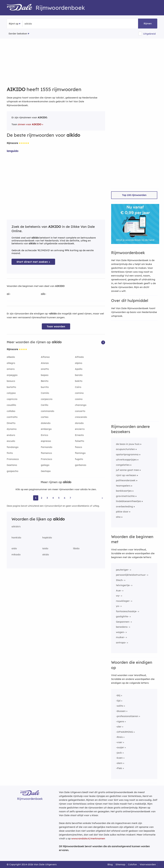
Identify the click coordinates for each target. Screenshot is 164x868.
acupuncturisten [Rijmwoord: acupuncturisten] (125, 449)
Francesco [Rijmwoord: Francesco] (13, 459)
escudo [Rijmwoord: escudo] (11, 441)
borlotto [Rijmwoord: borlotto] (11, 387)
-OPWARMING (124, 732)
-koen (119, 758)
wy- (118, 596)
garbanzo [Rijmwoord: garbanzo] (81, 465)
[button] (103, 342)
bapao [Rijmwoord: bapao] (45, 375)
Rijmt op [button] (14, 24)
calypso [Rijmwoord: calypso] (11, 393)
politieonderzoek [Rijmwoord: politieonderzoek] (126, 480)
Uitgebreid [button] (149, 34)
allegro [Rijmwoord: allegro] (11, 363)
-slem (119, 763)
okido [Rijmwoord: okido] (46, 554)
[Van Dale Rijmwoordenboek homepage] (21, 8)
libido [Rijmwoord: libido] (76, 548)
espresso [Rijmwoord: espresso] (46, 441)
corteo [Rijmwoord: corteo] (45, 417)
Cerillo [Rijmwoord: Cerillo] (45, 405)
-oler (119, 727)
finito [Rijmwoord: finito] (10, 453)
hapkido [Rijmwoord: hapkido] (47, 537)
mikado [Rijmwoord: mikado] (16, 554)
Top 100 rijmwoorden (134, 195)
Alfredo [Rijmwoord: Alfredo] (79, 357)
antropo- (121, 643)
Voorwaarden (148, 864)
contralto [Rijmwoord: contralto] (12, 417)
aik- (43, 294)
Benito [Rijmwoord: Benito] (45, 381)
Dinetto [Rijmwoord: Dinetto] (11, 423)
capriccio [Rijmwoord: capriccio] (12, 399)
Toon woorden (56, 327)
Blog (110, 864)
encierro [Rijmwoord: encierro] (80, 429)
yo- (118, 606)
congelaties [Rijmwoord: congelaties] (123, 465)
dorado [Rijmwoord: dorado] (79, 423)
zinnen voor (30, 124)
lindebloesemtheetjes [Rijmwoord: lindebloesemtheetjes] (128, 501)
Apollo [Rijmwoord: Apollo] (79, 369)
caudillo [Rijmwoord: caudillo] (11, 405)
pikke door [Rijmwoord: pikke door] (122, 512)
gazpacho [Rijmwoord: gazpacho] (12, 471)
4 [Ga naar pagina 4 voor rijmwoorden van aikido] (53, 498)
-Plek (119, 768)
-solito (120, 706)
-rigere (120, 721)
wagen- (120, 632)
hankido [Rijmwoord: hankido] (16, 537)
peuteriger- (123, 570)
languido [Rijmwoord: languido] (12, 151)
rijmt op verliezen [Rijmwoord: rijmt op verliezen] (126, 475)
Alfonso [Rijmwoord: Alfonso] (45, 357)
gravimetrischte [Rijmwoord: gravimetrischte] (125, 496)
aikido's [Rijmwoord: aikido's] (16, 526)
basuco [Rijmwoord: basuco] (11, 381)
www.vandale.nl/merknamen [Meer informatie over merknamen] (88, 838)
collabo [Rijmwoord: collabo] (11, 411)
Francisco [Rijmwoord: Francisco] (46, 459)
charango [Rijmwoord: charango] (81, 405)
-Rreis (119, 737)
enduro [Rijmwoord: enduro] (11, 435)
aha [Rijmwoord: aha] (118, 517)
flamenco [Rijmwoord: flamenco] (46, 453)
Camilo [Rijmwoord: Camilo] (45, 393)
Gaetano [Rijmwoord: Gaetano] (12, 465)
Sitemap (120, 864)
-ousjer (120, 747)
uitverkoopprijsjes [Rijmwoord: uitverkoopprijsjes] (126, 460)
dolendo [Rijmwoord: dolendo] (46, 423)
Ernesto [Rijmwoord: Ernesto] (79, 435)
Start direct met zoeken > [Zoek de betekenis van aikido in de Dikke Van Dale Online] (33, 262)
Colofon (132, 864)
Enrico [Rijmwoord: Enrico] (44, 435)
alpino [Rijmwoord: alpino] (79, 363)
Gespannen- (123, 622)
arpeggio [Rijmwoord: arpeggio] (12, 375)
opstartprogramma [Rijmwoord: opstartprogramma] (127, 454)
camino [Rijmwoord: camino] (79, 393)
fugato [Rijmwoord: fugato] (79, 459)
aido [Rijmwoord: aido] (14, 548)
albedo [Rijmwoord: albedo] (11, 357)
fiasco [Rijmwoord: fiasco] (78, 447)
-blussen (121, 711)
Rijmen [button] (148, 23)
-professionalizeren (127, 716)
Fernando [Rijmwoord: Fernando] (47, 447)
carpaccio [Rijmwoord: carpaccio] (47, 399)
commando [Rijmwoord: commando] (47, 411)
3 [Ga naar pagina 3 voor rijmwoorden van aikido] (47, 498)
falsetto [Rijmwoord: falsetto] (80, 441)
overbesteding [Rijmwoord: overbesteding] (124, 506)
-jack (119, 753)
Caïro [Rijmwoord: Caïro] (78, 387)
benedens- (122, 627)
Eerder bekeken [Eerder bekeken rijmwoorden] (18, 34)
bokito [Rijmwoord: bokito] (79, 381)
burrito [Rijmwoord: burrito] (45, 387)
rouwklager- (123, 601)
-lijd (118, 701)
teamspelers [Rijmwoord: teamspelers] (123, 486)
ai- (9, 294)
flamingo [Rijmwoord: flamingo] (80, 453)
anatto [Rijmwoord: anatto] (45, 369)
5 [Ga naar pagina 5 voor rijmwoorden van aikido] (59, 498)
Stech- (120, 580)
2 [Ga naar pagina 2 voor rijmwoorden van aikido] (41, 498)
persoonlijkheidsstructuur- (131, 575)
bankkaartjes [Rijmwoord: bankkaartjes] (124, 491)
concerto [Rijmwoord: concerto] (80, 411)
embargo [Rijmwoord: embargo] (46, 429)
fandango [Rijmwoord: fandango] (13, 447)
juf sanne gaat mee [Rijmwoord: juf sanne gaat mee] (127, 470)
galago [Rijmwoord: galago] (45, 465)
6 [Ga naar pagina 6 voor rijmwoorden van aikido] (65, 498)
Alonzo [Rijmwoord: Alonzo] (45, 363)
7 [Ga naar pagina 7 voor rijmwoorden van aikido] (70, 498)
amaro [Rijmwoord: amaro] (11, 369)
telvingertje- (123, 585)
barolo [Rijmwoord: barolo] (79, 375)
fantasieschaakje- (127, 611)
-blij (118, 695)
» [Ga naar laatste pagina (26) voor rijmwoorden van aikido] (102, 498)
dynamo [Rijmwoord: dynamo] (12, 429)
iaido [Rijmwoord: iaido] (45, 548)
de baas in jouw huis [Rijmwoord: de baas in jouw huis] (128, 444)
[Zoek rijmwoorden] (40, 24)
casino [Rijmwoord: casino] (79, 399)
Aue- (119, 590)
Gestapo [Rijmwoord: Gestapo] (46, 471)
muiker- (121, 637)
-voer (119, 742)
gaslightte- (122, 616)
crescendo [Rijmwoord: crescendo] (81, 417)
